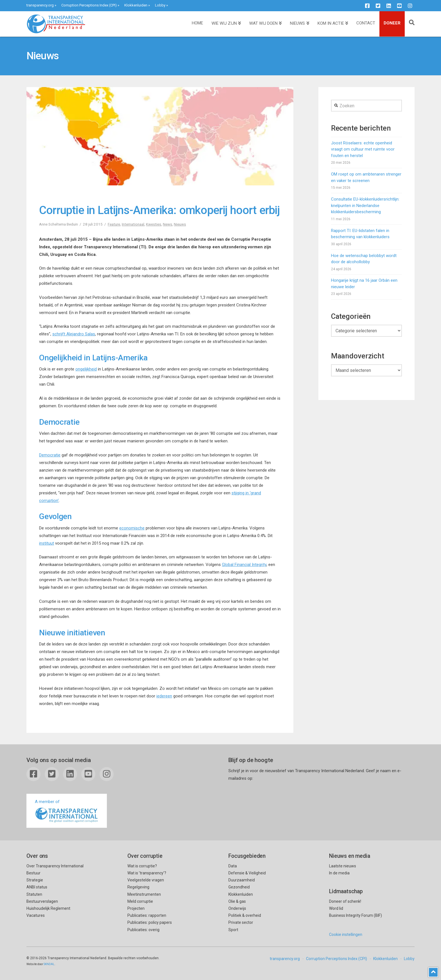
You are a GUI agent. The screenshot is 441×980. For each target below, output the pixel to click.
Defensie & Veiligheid (247, 873)
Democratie (50, 455)
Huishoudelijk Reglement (48, 908)
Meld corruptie (140, 901)
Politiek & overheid (245, 915)
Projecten (136, 908)
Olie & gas (237, 901)
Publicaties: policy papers (150, 922)
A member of (67, 811)
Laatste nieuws (343, 866)
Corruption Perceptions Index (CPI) (89, 5)
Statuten (34, 894)
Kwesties (154, 224)
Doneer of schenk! (345, 901)
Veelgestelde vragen (146, 880)
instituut (47, 543)
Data (233, 866)
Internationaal (133, 224)
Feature (114, 224)
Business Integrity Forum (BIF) (355, 915)
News (167, 224)
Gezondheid (239, 887)
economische (132, 528)
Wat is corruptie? (142, 866)
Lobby (160, 5)
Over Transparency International (55, 866)
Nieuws (180, 224)
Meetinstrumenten (144, 894)
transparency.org (40, 5)
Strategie (35, 880)
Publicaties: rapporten (147, 915)
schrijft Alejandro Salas (74, 334)
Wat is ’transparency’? (147, 873)
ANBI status (37, 887)
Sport (233, 930)
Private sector (241, 922)
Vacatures (36, 915)
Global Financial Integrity (244, 565)
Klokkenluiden (136, 5)
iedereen (164, 696)
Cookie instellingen (346, 934)
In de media (339, 873)
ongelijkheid (86, 369)
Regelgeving (138, 887)
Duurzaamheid (242, 880)
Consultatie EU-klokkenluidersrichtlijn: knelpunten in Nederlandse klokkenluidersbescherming (365, 205)
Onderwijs (237, 908)
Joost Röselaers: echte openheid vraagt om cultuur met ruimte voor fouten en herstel (363, 149)
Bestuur (33, 873)
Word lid (336, 908)
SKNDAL (49, 964)
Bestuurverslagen (42, 901)
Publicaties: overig (143, 930)
